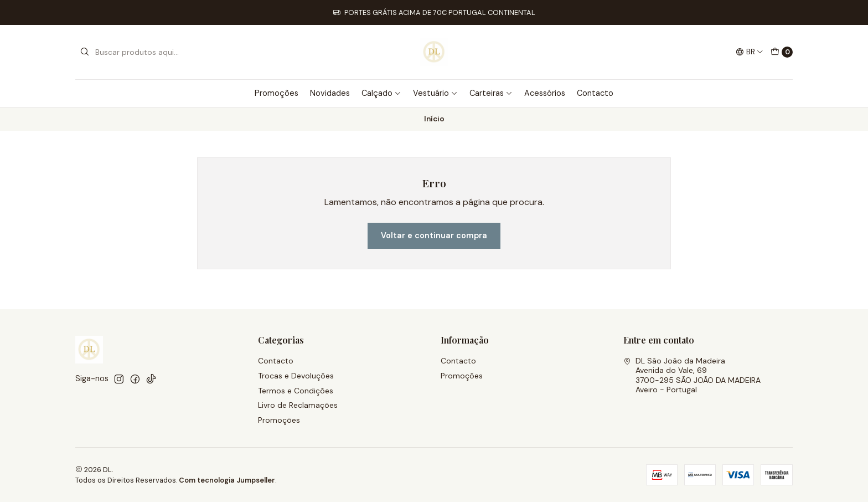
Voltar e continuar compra (434, 235)
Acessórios (545, 93)
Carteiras (491, 93)
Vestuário (435, 93)
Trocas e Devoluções (296, 376)
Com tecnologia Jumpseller (227, 480)
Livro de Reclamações (298, 405)
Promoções (277, 93)
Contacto (595, 93)
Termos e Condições (296, 391)
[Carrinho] (782, 52)
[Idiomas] (750, 52)
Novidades (330, 93)
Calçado (381, 93)
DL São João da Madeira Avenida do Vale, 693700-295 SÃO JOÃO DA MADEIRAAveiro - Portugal (692, 375)
